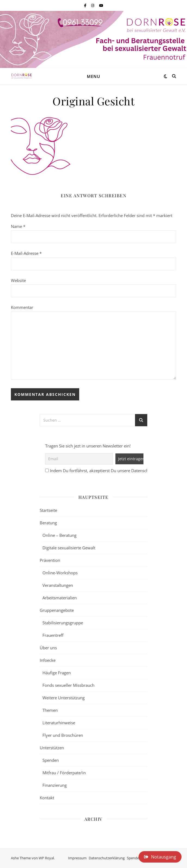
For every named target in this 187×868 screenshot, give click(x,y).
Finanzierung (55, 785)
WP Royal (46, 858)
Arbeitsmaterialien (60, 598)
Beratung (48, 523)
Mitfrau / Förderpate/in (64, 773)
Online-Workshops (60, 573)
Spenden (51, 760)
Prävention (50, 560)
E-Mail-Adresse (26, 253)
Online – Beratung (59, 535)
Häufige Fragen (57, 673)
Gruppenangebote (57, 610)
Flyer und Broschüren (63, 735)
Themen (50, 710)
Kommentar (22, 307)
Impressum (77, 858)
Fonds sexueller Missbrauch (68, 685)
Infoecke (48, 660)
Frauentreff (53, 635)
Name (18, 226)
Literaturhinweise (59, 723)
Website (18, 280)
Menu (93, 76)
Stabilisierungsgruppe (63, 623)
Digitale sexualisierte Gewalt (69, 548)
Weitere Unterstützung (64, 698)
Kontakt (47, 798)
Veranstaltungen (58, 585)
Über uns (48, 648)
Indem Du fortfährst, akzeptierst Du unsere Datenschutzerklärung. (112, 471)
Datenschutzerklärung (107, 858)
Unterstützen (52, 748)
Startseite (48, 510)
